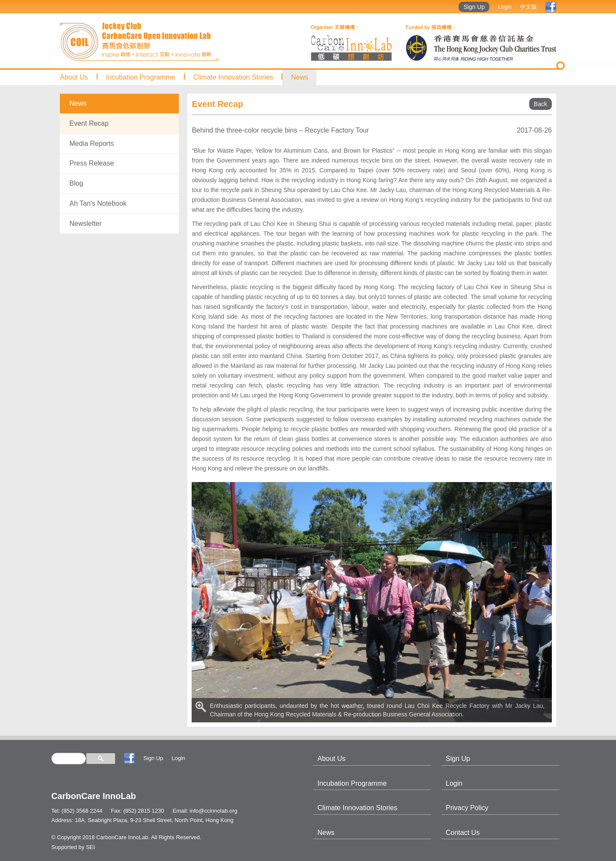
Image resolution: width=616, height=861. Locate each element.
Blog (76, 183)
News (299, 77)
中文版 (529, 7)
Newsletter (86, 223)
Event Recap (89, 123)
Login (505, 7)
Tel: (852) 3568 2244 (77, 811)
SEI (90, 847)
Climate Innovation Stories (233, 77)
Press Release (92, 163)
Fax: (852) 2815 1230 (137, 811)
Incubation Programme (141, 77)
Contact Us (463, 833)
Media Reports (92, 143)
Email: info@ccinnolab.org (205, 811)
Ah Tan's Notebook (98, 203)
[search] (69, 759)
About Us (74, 77)
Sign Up (474, 7)
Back (540, 104)
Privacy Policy (467, 808)
